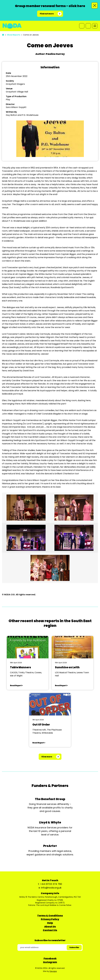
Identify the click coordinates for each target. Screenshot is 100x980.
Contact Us (50, 930)
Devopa (53, 971)
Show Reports (14, 35)
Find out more (47, 14)
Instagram (50, 962)
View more (47, 757)
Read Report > (16, 686)
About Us (50, 926)
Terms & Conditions (50, 916)
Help (50, 923)
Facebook (50, 958)
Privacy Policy (50, 919)
